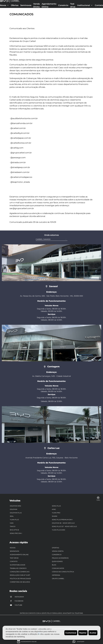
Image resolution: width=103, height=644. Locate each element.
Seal (12, 516)
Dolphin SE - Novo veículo (63, 523)
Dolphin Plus (16, 513)
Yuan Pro (56, 513)
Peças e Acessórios (60, 558)
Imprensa (56, 575)
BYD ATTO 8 (14, 530)
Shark (55, 516)
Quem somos (57, 561)
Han (12, 523)
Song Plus (56, 506)
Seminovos (26, 5)
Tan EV (13, 526)
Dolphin (14, 509)
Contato (99, 5)
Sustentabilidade (18, 565)
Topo (98, 499)
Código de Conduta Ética (63, 572)
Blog (54, 565)
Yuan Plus (14, 520)
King (54, 509)
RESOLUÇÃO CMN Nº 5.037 (20, 575)
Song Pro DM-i (16, 533)
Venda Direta (37, 5)
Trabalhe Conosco (18, 568)
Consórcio (63, 5)
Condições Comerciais (20, 572)
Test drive (73, 5)
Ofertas (15, 5)
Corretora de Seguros (20, 582)
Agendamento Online (49, 5)
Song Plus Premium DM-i (62, 520)
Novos (13, 548)
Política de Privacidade (20, 579)
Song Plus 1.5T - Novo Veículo (64, 526)
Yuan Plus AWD (59, 530)
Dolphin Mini (15, 506)
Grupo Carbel (58, 579)
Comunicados (58, 568)
